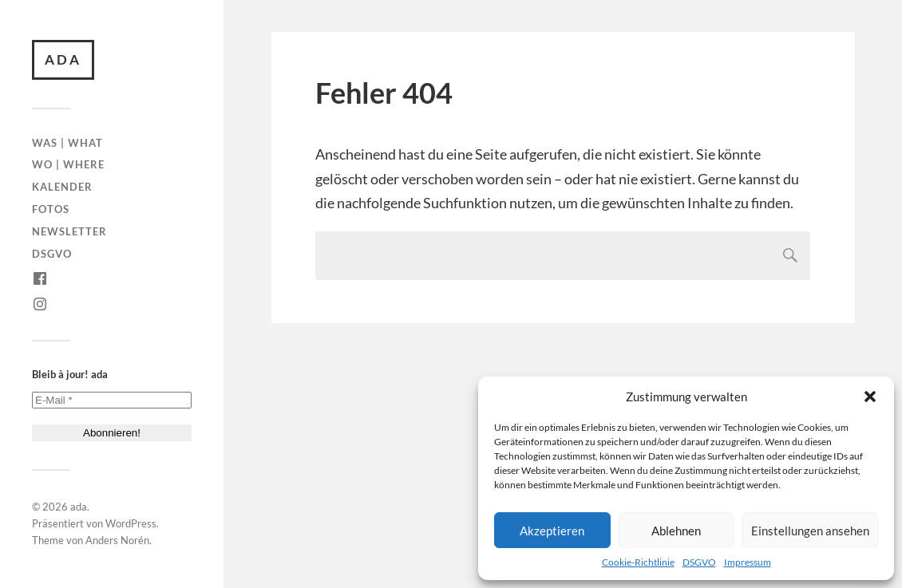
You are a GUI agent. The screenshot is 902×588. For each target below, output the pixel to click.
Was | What (67, 143)
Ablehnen (676, 531)
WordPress (131, 523)
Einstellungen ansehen (810, 531)
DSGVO (699, 562)
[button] (870, 397)
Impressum (748, 562)
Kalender (62, 187)
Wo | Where (68, 164)
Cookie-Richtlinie (638, 562)
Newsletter (69, 231)
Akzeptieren (552, 531)
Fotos (51, 209)
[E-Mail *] (112, 400)
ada (63, 59)
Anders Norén (117, 540)
